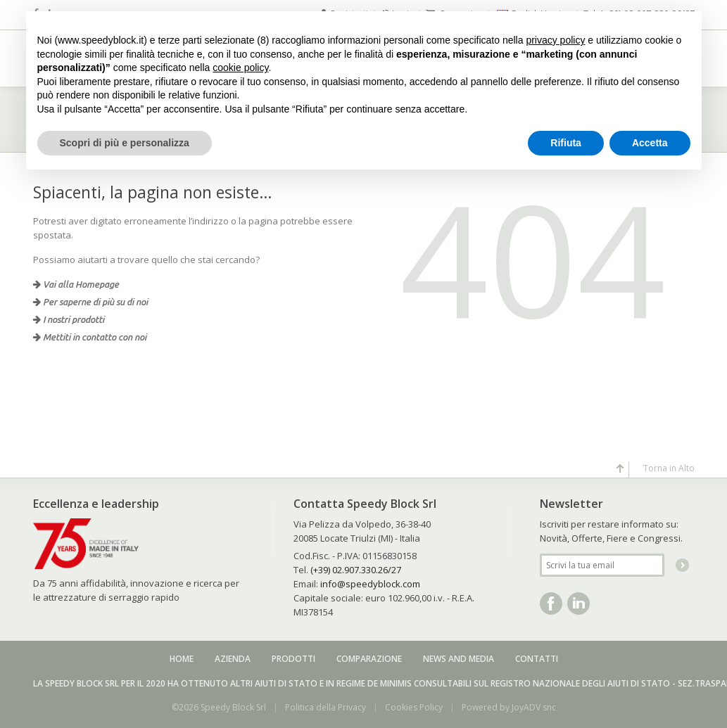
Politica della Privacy (325, 707)
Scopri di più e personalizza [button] (125, 143)
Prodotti (293, 659)
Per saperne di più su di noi (90, 302)
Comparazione (369, 659)
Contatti (537, 659)
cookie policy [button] (240, 68)
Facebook (551, 604)
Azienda (233, 659)
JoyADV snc (534, 707)
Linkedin (579, 604)
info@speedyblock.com (370, 584)
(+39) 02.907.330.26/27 (356, 570)
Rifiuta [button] (566, 143)
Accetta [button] (650, 143)
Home (182, 659)
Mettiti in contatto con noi (90, 337)
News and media (459, 659)
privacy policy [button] (555, 40)
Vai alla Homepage (76, 284)
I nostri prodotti (69, 319)
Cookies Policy (414, 707)
